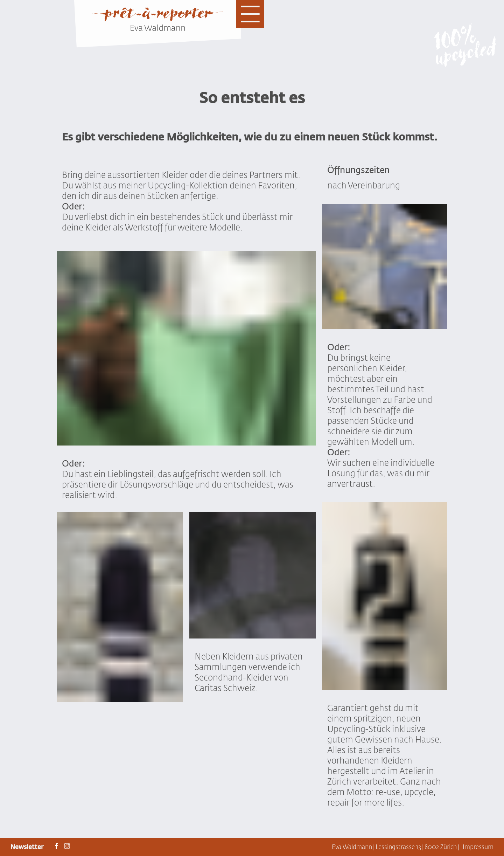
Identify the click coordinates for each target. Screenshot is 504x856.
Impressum (478, 847)
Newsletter (28, 847)
